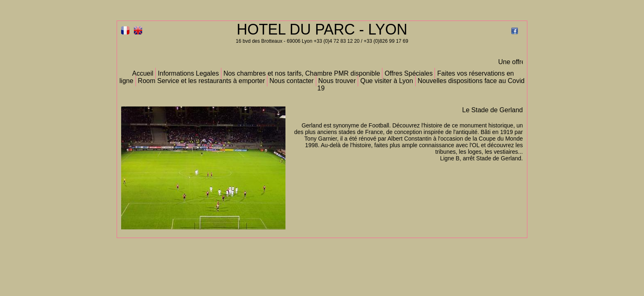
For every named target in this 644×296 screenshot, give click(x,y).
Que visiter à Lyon (386, 81)
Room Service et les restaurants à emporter (201, 81)
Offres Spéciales (408, 73)
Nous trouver (337, 81)
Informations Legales (188, 73)
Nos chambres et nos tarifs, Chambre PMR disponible (302, 73)
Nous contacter (292, 81)
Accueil (143, 73)
